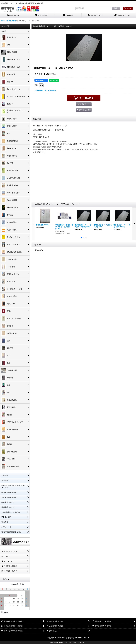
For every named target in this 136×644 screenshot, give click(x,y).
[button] (84, 110)
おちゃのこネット (64, 642)
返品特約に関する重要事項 (45, 90)
